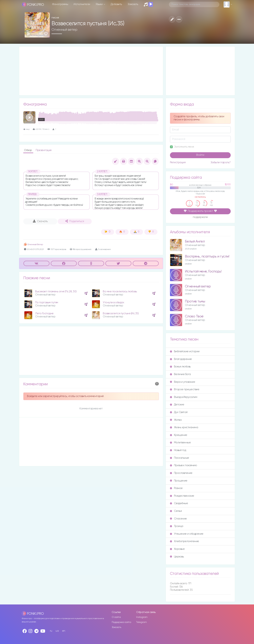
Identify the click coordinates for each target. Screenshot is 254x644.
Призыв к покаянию (184, 465)
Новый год (178, 450)
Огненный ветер (64, 30)
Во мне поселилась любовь (120, 292)
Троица (177, 526)
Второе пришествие (185, 389)
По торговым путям (47, 302)
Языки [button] (99, 4)
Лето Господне (44, 313)
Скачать (40, 221)
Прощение (179, 481)
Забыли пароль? (221, 162)
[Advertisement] (91, 71)
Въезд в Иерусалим (184, 397)
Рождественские (182, 496)
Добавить (116, 4)
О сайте (116, 617)
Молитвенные (180, 443)
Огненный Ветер (33, 244)
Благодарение (181, 359)
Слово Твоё (194, 316)
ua (57, 631)
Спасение (178, 519)
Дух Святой (179, 412)
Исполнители (82, 4)
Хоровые (177, 549)
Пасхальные (180, 458)
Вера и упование (183, 382)
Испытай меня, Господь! (203, 271)
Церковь (177, 557)
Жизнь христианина (184, 427)
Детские (177, 405)
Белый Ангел (195, 242)
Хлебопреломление (184, 541)
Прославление (181, 473)
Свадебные (179, 503)
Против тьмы (195, 301)
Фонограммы (60, 4)
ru (51, 631)
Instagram (142, 617)
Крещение (179, 435)
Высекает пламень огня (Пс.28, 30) (56, 292)
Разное (176, 488)
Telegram (141, 622)
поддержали (200, 217)
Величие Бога (180, 374)
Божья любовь (180, 367)
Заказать (133, 4)
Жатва (176, 420)
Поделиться (75, 221)
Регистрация (178, 162)
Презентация (44, 150)
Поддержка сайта (121, 622)
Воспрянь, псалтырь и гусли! (207, 257)
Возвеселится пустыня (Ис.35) (121, 313)
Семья (176, 511)
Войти (200, 155)
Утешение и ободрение (187, 534)
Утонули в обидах (113, 302)
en (64, 631)
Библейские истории (185, 351)
